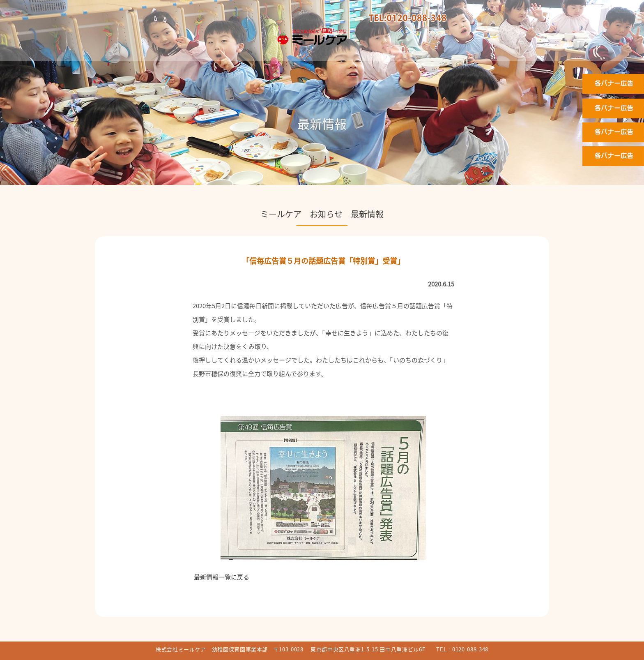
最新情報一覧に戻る (222, 577)
